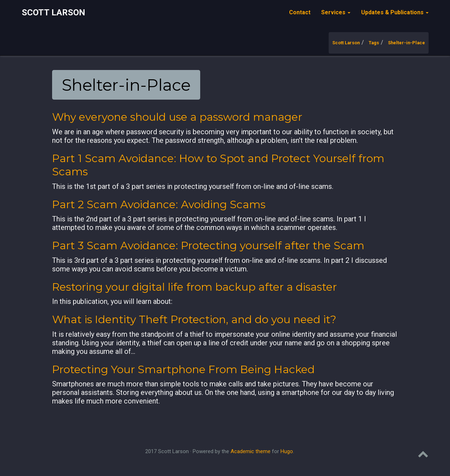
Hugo (287, 451)
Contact (300, 12)
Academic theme (251, 451)
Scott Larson (54, 12)
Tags (374, 43)
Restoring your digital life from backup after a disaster (194, 287)
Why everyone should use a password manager (177, 117)
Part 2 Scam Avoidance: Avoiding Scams (159, 204)
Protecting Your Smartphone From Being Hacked (183, 369)
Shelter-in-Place (406, 43)
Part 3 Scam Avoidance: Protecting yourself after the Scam (208, 245)
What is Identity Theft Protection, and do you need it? (194, 319)
